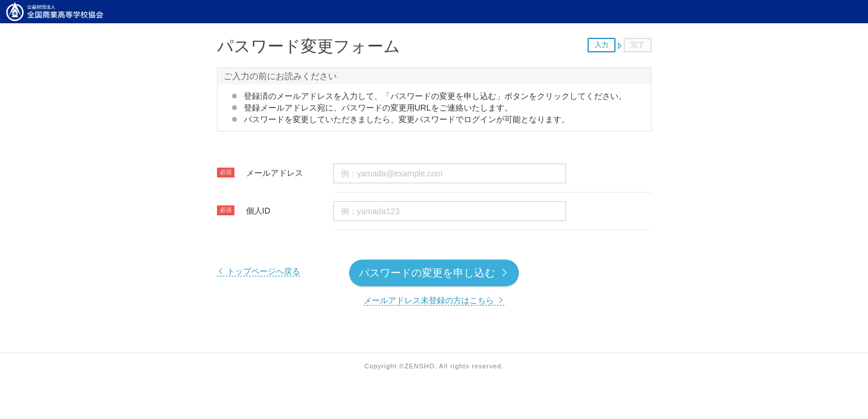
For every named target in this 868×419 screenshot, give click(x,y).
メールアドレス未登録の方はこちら (434, 300)
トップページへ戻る (259, 271)
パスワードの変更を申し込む (434, 273)
